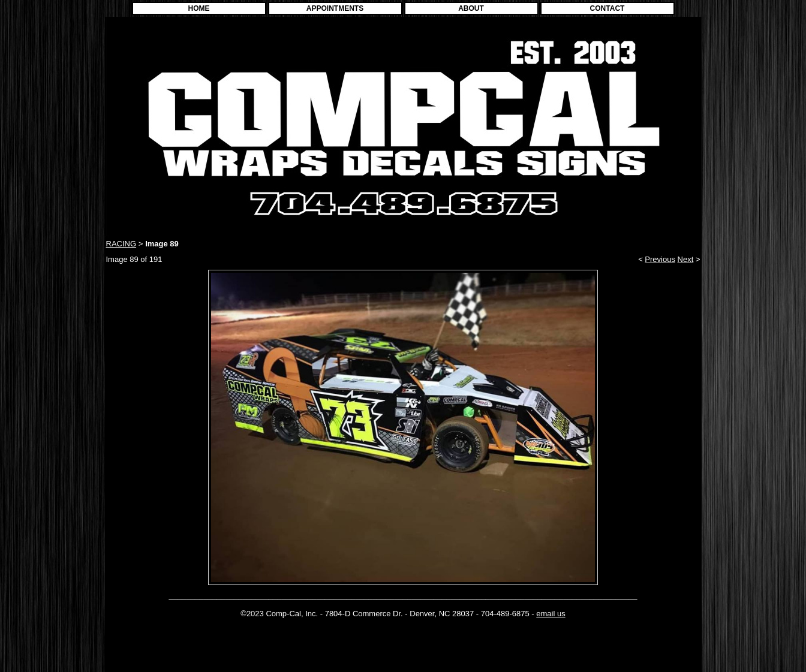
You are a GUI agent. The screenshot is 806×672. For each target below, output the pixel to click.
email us (551, 614)
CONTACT (607, 8)
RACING (121, 244)
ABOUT (471, 8)
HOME (199, 8)
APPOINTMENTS (335, 8)
